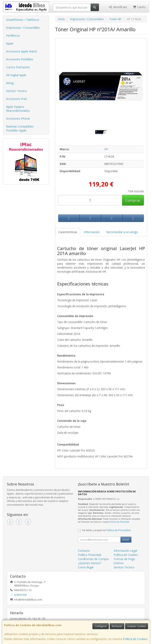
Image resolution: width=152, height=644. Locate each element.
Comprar (133, 200)
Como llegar (86, 567)
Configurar (101, 626)
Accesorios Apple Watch (22, 51)
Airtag (10, 83)
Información (92, 232)
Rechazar (117, 626)
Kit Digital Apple (16, 75)
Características (68, 232)
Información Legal (125, 551)
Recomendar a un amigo (122, 232)
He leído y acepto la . (107, 530)
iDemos (119, 563)
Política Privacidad (90, 555)
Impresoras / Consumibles (23, 28)
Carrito (140, 7)
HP (106, 149)
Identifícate (118, 7)
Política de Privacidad (119, 522)
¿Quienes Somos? (89, 563)
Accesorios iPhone (18, 119)
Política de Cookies (135, 639)
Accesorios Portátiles (20, 59)
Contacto (84, 551)
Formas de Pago (124, 559)
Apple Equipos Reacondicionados (18, 109)
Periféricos (13, 35)
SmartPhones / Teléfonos (23, 20)
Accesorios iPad (16, 99)
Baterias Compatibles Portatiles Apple (20, 128)
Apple (10, 43)
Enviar (126, 540)
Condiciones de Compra (93, 559)
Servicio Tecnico (17, 91)
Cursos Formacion (18, 67)
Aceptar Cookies (137, 626)
